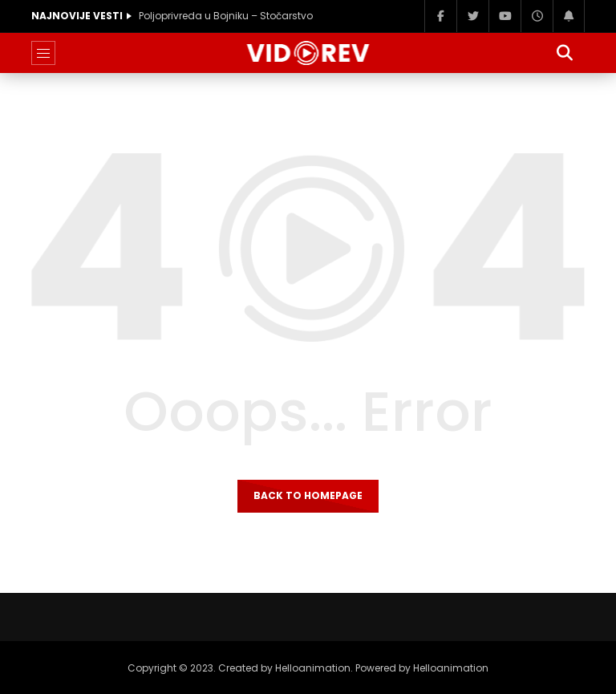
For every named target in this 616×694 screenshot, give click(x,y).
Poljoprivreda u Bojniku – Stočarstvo (226, 16)
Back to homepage (308, 495)
